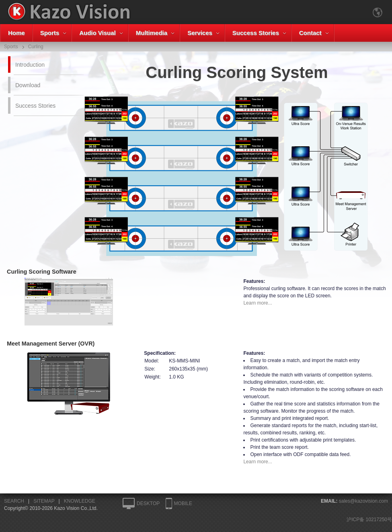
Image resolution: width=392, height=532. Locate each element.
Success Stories (256, 33)
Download (28, 85)
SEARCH (14, 501)
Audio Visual (97, 33)
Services (200, 33)
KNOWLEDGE (80, 501)
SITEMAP (44, 501)
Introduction (30, 65)
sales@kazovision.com (363, 501)
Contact (310, 33)
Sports (50, 33)
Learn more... (258, 303)
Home (16, 33)
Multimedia (152, 33)
